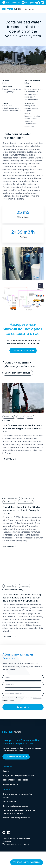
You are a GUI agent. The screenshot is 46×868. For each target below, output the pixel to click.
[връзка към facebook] (39, 3)
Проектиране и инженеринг (16, 780)
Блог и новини (9, 802)
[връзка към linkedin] (42, 3)
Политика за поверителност (16, 818)
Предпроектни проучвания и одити (20, 775)
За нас (6, 771)
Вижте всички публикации (18, 373)
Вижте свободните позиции (16, 806)
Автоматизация (10, 784)
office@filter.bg (31, 3)
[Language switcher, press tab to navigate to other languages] (31, 9)
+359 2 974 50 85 (13, 3)
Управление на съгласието (16, 844)
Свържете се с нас (23, 351)
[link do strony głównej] (12, 9)
